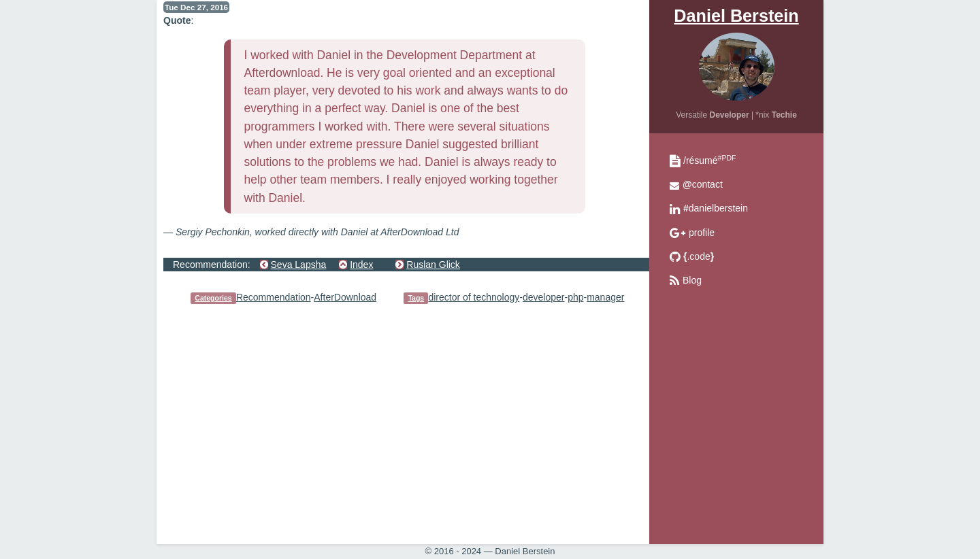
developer (544, 297)
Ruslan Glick (433, 265)
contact (703, 184)
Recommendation (274, 297)
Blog (692, 280)
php (575, 297)
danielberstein (716, 208)
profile (702, 233)
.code (699, 256)
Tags (416, 298)
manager (605, 297)
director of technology (474, 297)
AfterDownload (345, 297)
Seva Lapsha (299, 265)
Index (361, 265)
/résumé (709, 160)
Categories (213, 298)
